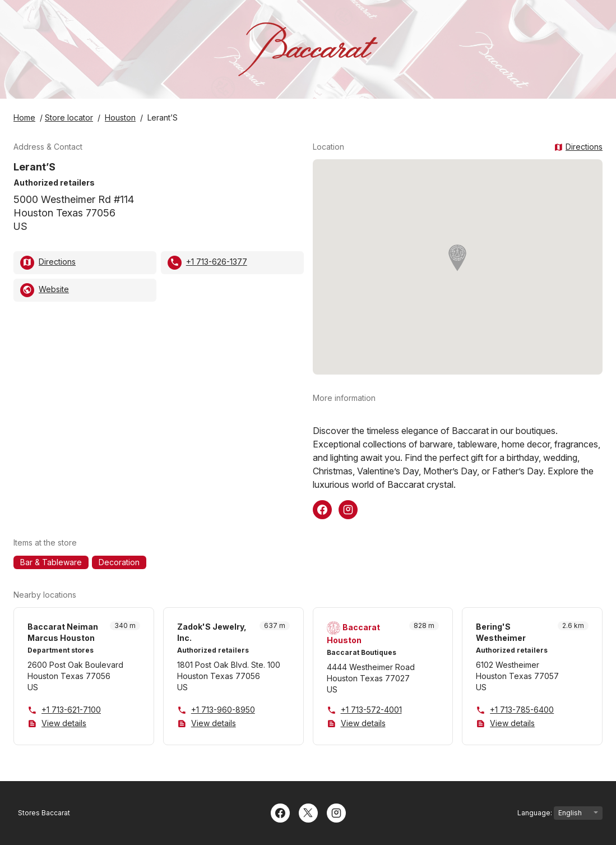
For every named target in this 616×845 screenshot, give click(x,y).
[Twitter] (308, 812)
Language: (560, 813)
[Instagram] (336, 812)
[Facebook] (280, 812)
